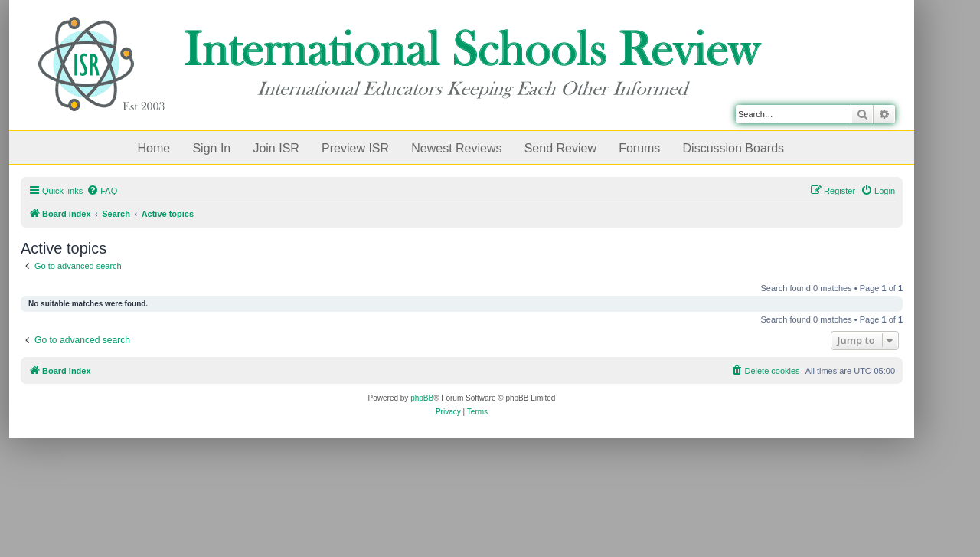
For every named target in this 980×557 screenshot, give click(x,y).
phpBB (422, 398)
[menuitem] (102, 191)
